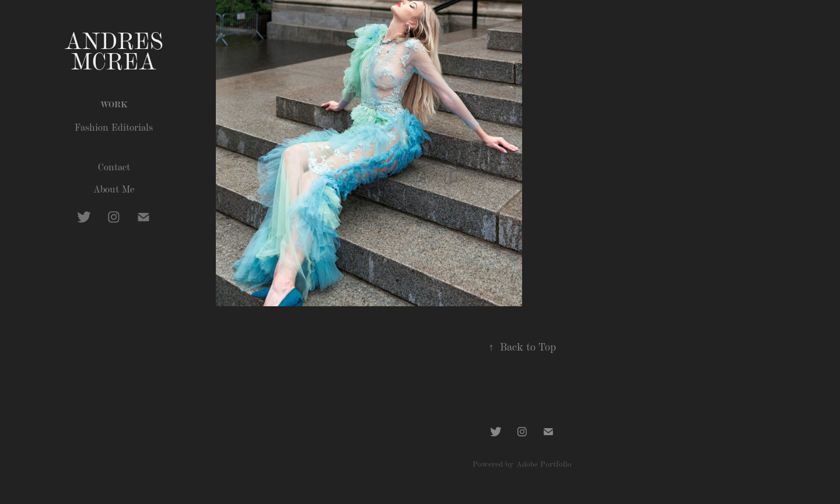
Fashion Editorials (114, 127)
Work (114, 104)
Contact (114, 167)
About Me (114, 189)
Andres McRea (118, 49)
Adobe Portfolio (544, 463)
